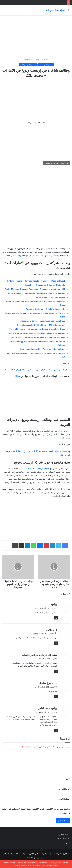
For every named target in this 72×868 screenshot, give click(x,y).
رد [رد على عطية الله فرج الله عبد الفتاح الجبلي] (56, 671)
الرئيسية (44, 59)
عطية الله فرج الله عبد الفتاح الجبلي (40, 655)
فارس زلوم (52, 630)
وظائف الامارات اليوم (32, 59)
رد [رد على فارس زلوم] (56, 643)
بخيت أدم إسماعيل (48, 683)
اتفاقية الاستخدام (64, 839)
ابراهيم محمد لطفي (48, 708)
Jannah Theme (10, 862)
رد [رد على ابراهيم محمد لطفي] (56, 730)
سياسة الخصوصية (63, 834)
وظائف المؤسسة (14, 255)
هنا (63, 438)
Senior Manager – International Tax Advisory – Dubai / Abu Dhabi (36, 293)
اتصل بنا (67, 843)
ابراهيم (54, 604)
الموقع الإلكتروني (64, 799)
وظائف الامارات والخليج (28, 65)
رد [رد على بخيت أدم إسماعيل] (56, 697)
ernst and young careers (38, 468)
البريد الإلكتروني (64, 789)
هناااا (18, 376)
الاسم (67, 779)
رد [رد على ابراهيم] (56, 618)
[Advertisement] (36, 37)
